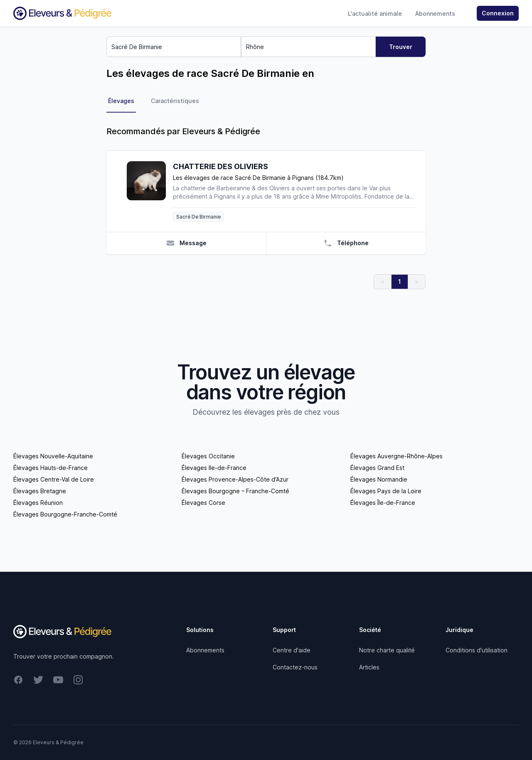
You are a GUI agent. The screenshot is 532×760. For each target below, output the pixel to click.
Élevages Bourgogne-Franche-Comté (65, 514)
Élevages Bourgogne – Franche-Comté (235, 491)
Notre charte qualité (387, 650)
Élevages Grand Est (377, 468)
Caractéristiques (175, 101)
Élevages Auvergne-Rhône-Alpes (397, 456)
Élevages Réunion (38, 503)
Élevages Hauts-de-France (50, 468)
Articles (369, 667)
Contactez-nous (295, 667)
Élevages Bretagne (40, 491)
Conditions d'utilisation (477, 650)
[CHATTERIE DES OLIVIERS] (150, 191)
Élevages (121, 101)
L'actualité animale (375, 14)
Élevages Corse (203, 503)
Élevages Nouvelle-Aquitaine (53, 456)
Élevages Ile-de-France (214, 468)
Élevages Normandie (379, 479)
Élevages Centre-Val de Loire (54, 479)
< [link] (383, 282)
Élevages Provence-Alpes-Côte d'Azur (235, 479)
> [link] (417, 282)
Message (186, 243)
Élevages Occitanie (208, 456)
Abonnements (435, 14)
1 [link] (400, 282)
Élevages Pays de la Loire (386, 491)
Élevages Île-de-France (383, 503)
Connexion (498, 13)
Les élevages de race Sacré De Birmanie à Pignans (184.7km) (258, 178)
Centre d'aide (292, 650)
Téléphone (346, 243)
